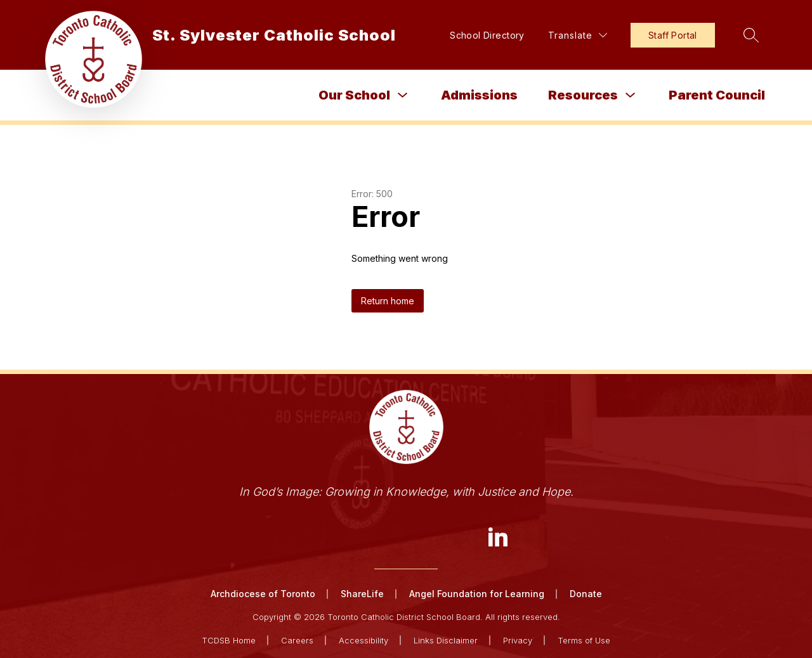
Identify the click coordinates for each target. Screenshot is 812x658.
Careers (297, 640)
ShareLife (362, 594)
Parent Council (717, 95)
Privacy (518, 640)
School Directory (487, 35)
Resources (583, 95)
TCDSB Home (229, 640)
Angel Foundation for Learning (477, 594)
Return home (388, 301)
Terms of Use (584, 640)
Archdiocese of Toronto (263, 594)
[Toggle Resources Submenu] (631, 95)
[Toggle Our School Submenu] (403, 95)
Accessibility (363, 640)
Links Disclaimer (446, 640)
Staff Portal (673, 35)
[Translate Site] (578, 35)
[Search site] (751, 35)
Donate (586, 594)
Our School (354, 95)
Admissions (479, 95)
